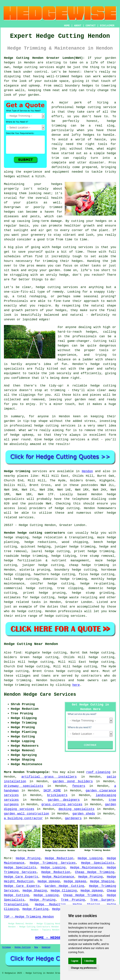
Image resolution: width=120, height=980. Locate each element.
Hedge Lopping (90, 858)
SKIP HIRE (52, 791)
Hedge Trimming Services (53, 863)
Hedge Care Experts (21, 877)
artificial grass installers (49, 777)
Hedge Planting (35, 909)
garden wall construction (27, 814)
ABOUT (78, 26)
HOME (67, 26)
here (76, 685)
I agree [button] (75, 961)
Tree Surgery (102, 900)
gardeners (73, 818)
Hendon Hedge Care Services (40, 695)
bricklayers (57, 795)
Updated (46, 947)
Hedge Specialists (98, 863)
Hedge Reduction (59, 858)
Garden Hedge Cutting (64, 886)
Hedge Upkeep (49, 881)
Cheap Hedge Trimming (95, 872)
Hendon (87, 471)
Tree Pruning (73, 900)
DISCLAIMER (107, 26)
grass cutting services (62, 804)
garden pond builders (73, 781)
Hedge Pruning (28, 858)
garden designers (64, 800)
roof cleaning (98, 772)
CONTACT (91, 26)
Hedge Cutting (23, 947)
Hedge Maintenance (86, 868)
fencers (79, 786)
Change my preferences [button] (84, 968)
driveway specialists (24, 786)
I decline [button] (89, 961)
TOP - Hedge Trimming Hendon (29, 917)
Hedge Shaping (102, 881)
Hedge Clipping (64, 891)
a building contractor (23, 818)
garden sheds (84, 814)
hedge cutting (68, 671)
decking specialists (76, 809)
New (36, 947)
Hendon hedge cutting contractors (34, 533)
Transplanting (16, 904)
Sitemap (7, 947)
